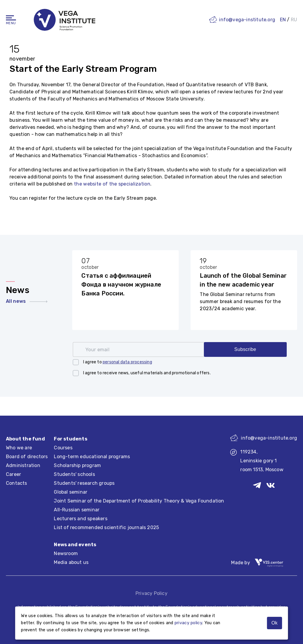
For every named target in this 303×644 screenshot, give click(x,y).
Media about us (71, 562)
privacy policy (188, 623)
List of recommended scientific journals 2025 (106, 527)
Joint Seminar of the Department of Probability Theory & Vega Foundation (139, 501)
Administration (23, 465)
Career (13, 474)
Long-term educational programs (92, 457)
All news (27, 301)
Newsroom (66, 553)
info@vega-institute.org (247, 20)
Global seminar (71, 492)
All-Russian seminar (77, 510)
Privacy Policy (151, 593)
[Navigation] (11, 18)
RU (294, 20)
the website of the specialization (112, 184)
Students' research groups (84, 483)
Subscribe (245, 349)
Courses (63, 448)
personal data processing (127, 362)
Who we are (19, 448)
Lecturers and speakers (80, 519)
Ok (274, 623)
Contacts (17, 483)
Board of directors (27, 457)
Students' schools (74, 474)
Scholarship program (77, 465)
